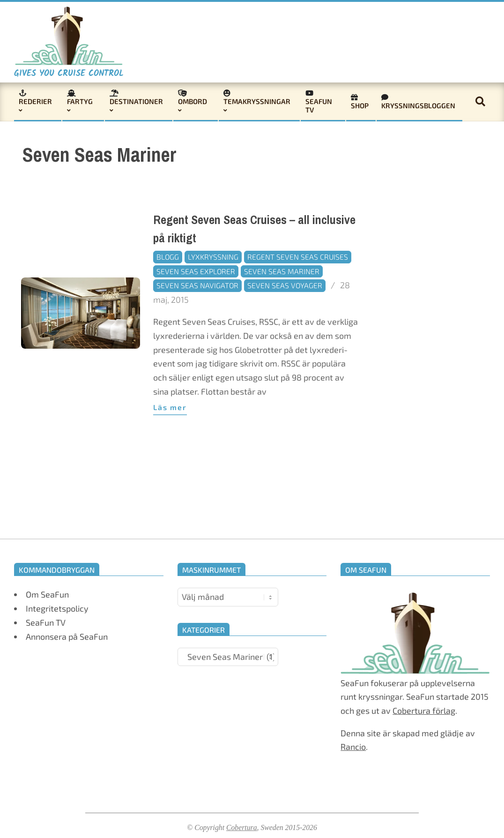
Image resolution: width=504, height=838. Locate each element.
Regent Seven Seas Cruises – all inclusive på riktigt (254, 229)
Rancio (353, 747)
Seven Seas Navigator (197, 285)
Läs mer (170, 407)
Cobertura (242, 827)
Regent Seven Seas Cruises (298, 257)
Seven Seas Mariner (282, 271)
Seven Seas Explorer (196, 271)
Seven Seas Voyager (285, 285)
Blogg (168, 257)
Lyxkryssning (213, 257)
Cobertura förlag (424, 711)
